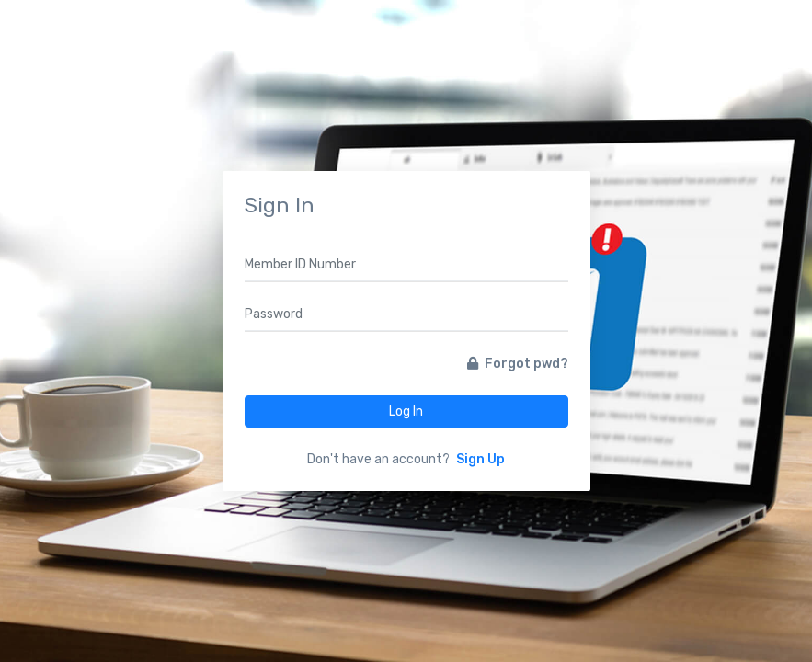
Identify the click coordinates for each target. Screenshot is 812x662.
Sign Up (480, 459)
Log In (406, 411)
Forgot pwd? (518, 364)
